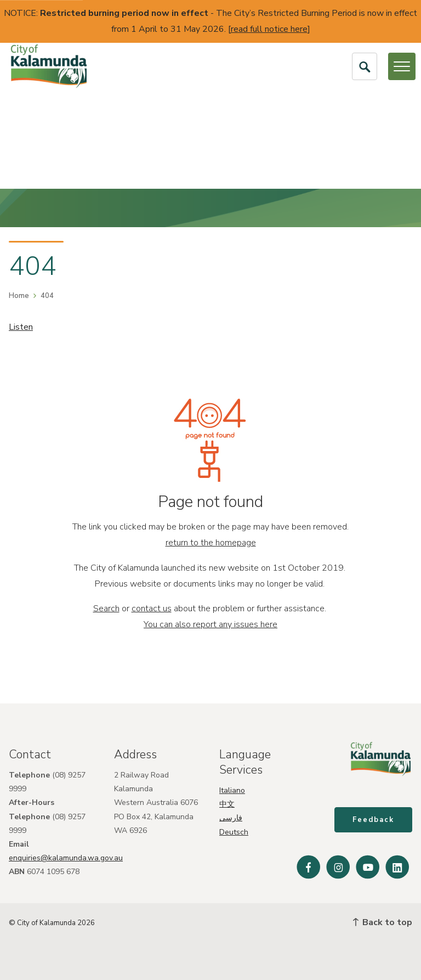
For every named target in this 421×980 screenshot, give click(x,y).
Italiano (232, 790)
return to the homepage (211, 543)
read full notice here (269, 29)
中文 (227, 804)
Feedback (373, 820)
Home (19, 296)
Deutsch (234, 832)
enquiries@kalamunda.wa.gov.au (66, 858)
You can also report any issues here (210, 624)
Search (106, 609)
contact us (152, 609)
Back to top (383, 922)
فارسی (231, 818)
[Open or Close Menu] (402, 66)
